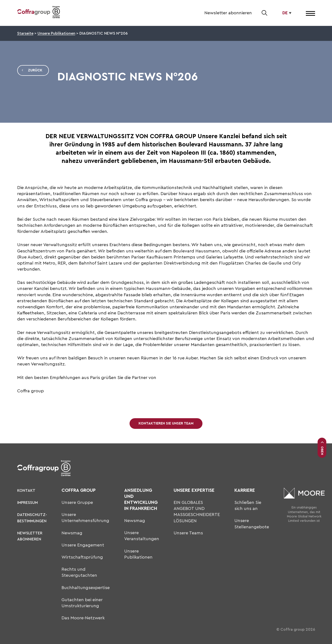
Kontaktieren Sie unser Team (166, 423)
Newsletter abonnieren (228, 13)
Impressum (27, 503)
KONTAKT (26, 491)
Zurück (32, 70)
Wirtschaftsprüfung (82, 557)
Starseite (25, 33)
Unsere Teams (188, 533)
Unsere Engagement (83, 545)
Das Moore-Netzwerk (83, 618)
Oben (322, 448)
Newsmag (72, 533)
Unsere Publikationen (56, 33)
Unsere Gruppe (77, 502)
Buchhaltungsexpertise (86, 588)
